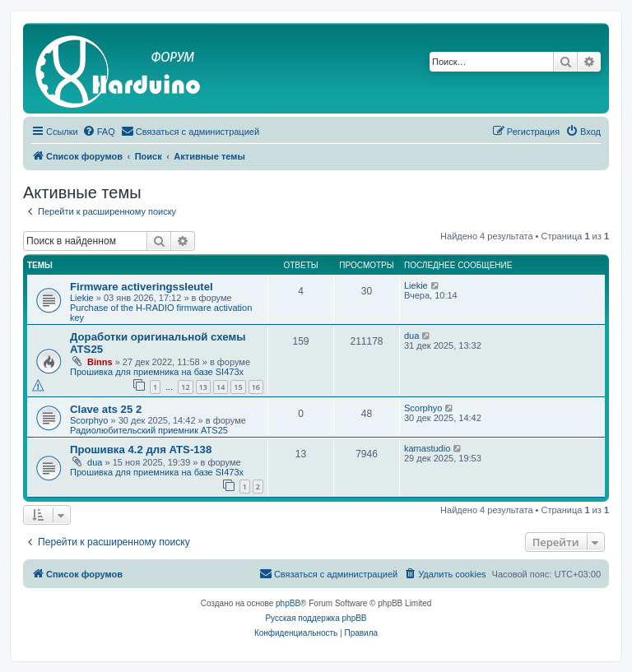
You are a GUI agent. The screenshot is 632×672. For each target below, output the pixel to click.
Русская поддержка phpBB (316, 618)
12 (185, 387)
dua (411, 336)
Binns (100, 362)
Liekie (82, 298)
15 (238, 387)
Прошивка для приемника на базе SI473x (157, 372)
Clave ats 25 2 (106, 409)
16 (256, 387)
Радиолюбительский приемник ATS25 (149, 430)
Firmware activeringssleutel (142, 287)
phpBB (288, 603)
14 (221, 387)
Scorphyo (89, 420)
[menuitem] (99, 132)
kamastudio (427, 448)
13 (203, 387)
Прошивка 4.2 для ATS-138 (141, 450)
